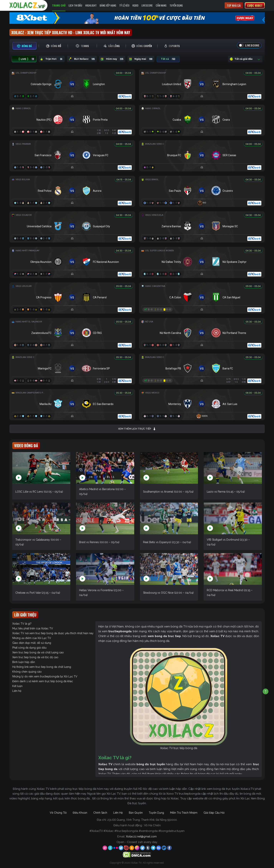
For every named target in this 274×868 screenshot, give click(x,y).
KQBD (135, 5)
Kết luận (17, 686)
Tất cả (168, 59)
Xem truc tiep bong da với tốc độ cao (35, 657)
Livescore (147, 5)
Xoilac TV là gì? (22, 624)
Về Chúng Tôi (58, 813)
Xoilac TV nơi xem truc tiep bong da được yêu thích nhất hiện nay (53, 633)
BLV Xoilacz (82, 59)
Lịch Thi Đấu (75, 5)
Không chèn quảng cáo (27, 672)
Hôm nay (112, 59)
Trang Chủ (59, 5)
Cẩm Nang (161, 5)
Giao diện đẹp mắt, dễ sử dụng (32, 643)
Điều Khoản (80, 813)
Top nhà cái (234, 5)
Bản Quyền (136, 813)
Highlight (91, 5)
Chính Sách (100, 813)
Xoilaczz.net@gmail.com (141, 836)
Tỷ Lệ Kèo (124, 5)
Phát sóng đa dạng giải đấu (29, 648)
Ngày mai (141, 59)
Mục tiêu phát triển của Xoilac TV (33, 628)
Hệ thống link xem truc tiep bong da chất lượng (42, 667)
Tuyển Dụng (176, 5)
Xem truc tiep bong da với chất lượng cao (38, 652)
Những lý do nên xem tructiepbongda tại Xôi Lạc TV (45, 676)
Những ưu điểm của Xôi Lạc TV (32, 638)
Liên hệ (17, 691)
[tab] (24, 46)
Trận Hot (52, 59)
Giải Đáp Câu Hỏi (214, 813)
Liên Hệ (118, 813)
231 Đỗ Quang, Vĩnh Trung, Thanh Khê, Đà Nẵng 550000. (142, 820)
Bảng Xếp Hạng (108, 5)
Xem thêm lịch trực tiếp (137, 429)
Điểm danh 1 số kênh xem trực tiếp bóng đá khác (43, 681)
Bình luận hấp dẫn (24, 662)
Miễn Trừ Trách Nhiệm (184, 813)
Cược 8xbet (255, 5)
